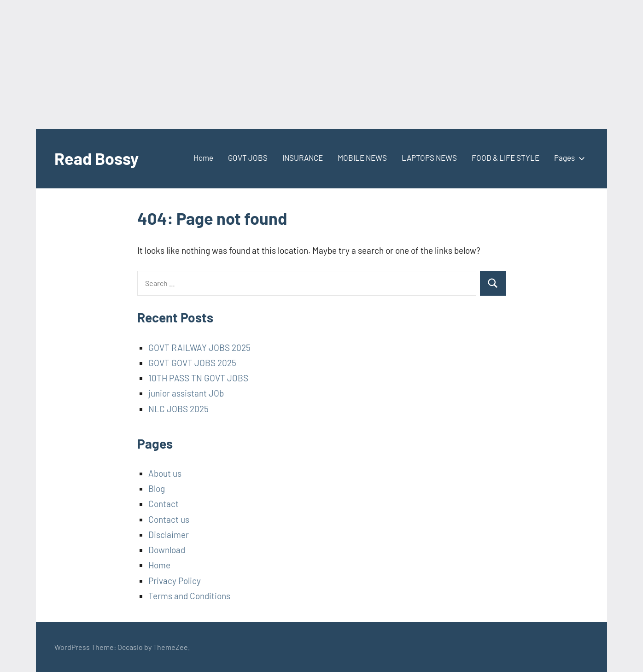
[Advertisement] (276, 64)
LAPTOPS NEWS (429, 158)
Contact (164, 504)
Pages (568, 158)
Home (203, 158)
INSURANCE (303, 158)
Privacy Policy (175, 581)
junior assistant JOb (186, 393)
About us (165, 473)
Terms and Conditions (189, 596)
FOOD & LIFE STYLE (506, 158)
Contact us (169, 519)
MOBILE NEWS (362, 158)
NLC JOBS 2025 (178, 409)
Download (167, 550)
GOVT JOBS (248, 158)
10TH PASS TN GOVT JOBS (198, 378)
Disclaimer (169, 535)
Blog (157, 488)
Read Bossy (96, 158)
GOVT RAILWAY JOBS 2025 (199, 348)
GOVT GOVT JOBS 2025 (192, 363)
